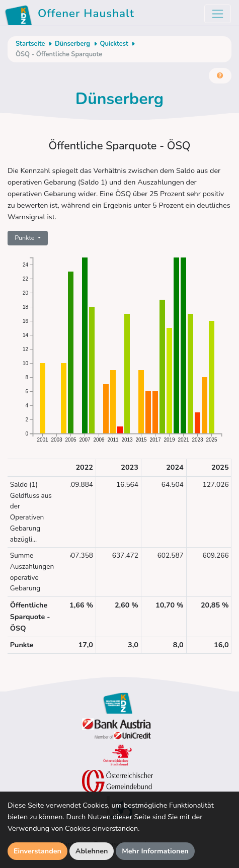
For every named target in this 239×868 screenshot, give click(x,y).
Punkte (25, 238)
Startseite (30, 44)
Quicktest (114, 44)
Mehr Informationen (155, 851)
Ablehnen (92, 851)
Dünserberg (72, 44)
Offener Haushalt (71, 15)
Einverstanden (37, 851)
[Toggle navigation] (218, 14)
